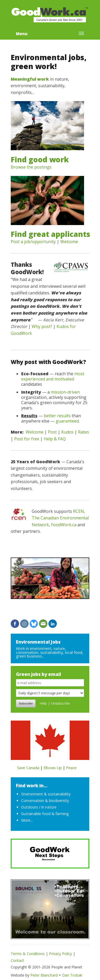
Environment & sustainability (46, 794)
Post (52, 432)
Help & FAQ (55, 439)
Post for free (27, 439)
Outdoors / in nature (39, 807)
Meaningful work (30, 79)
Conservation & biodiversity (45, 801)
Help (43, 703)
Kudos (67, 432)
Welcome (69, 242)
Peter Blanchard (44, 975)
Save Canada (28, 768)
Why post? (42, 326)
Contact (17, 960)
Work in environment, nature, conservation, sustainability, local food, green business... (50, 652)
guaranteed (67, 421)
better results (57, 416)
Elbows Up (53, 768)
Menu (22, 34)
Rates (84, 432)
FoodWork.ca (64, 525)
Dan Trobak (72, 975)
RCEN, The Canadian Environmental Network (60, 518)
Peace (71, 768)
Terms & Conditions (28, 954)
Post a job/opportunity (33, 242)
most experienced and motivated (53, 376)
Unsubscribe (60, 703)
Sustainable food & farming (45, 814)
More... (27, 820)
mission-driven (65, 392)
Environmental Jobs (38, 642)
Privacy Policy (60, 954)
